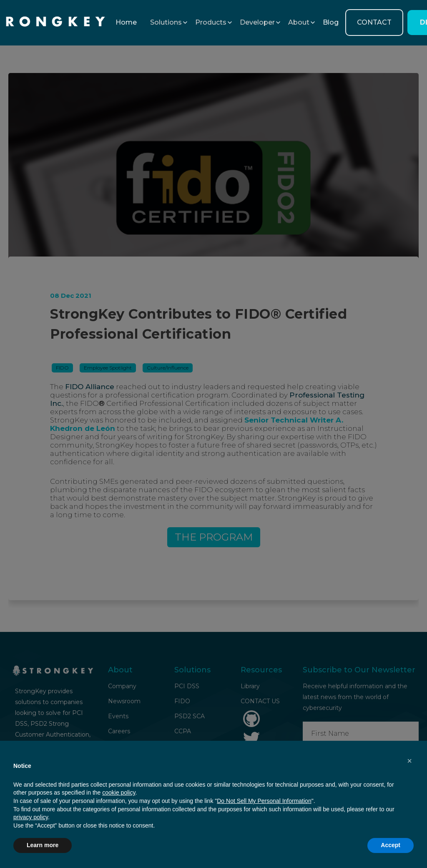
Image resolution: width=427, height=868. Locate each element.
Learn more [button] (43, 845)
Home (126, 22)
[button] (166, 23)
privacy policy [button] (31, 817)
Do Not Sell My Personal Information (264, 801)
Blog (331, 22)
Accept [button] (391, 845)
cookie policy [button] (119, 793)
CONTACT (374, 22)
